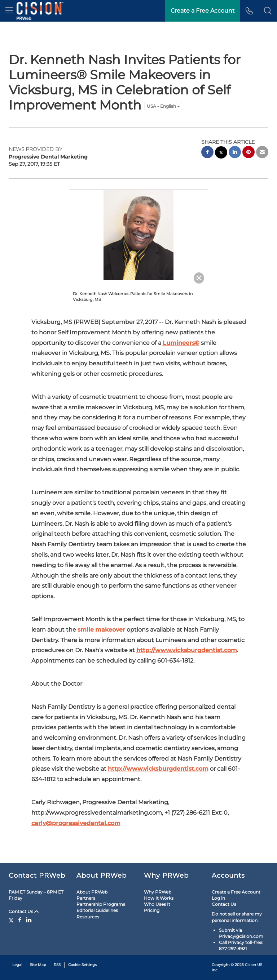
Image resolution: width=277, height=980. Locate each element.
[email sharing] (262, 153)
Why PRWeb (158, 892)
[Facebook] (20, 920)
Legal (17, 965)
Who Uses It (157, 904)
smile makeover (101, 630)
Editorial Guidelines (97, 910)
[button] (268, 11)
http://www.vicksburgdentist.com (187, 650)
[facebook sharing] (207, 153)
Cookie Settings (82, 965)
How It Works (159, 898)
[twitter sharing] (221, 153)
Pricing (152, 910)
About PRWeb (92, 892)
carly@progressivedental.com (76, 823)
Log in (218, 898)
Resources (88, 917)
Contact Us (24, 911)
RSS (57, 965)
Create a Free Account (236, 892)
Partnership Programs (101, 904)
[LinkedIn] (29, 920)
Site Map (38, 965)
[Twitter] (12, 920)
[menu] (9, 11)
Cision (250, 965)
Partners (86, 898)
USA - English (163, 106)
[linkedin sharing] (235, 153)
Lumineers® (181, 343)
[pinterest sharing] (249, 153)
